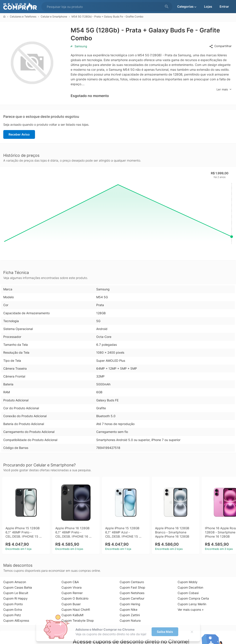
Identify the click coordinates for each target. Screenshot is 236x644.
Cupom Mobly (188, 582)
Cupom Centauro (132, 582)
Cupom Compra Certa (193, 598)
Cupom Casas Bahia (18, 587)
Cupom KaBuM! (73, 615)
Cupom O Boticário (75, 598)
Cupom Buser (71, 604)
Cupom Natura (130, 620)
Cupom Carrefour (132, 598)
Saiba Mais (165, 632)
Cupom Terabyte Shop (78, 620)
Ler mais (224, 89)
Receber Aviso (19, 134)
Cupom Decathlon (190, 587)
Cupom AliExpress (16, 620)
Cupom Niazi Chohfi (76, 610)
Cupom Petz (12, 615)
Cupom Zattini (130, 615)
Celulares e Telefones (23, 17)
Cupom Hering (130, 604)
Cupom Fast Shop (132, 587)
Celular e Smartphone (54, 17)
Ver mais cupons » (191, 610)
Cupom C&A (70, 582)
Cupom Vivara (72, 587)
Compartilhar (220, 46)
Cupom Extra (13, 610)
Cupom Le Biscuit (16, 593)
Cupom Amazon (15, 582)
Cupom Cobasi (188, 593)
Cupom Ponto (13, 604)
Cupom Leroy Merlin (192, 604)
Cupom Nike (128, 610)
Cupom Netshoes (132, 593)
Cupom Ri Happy (15, 598)
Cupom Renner (72, 593)
